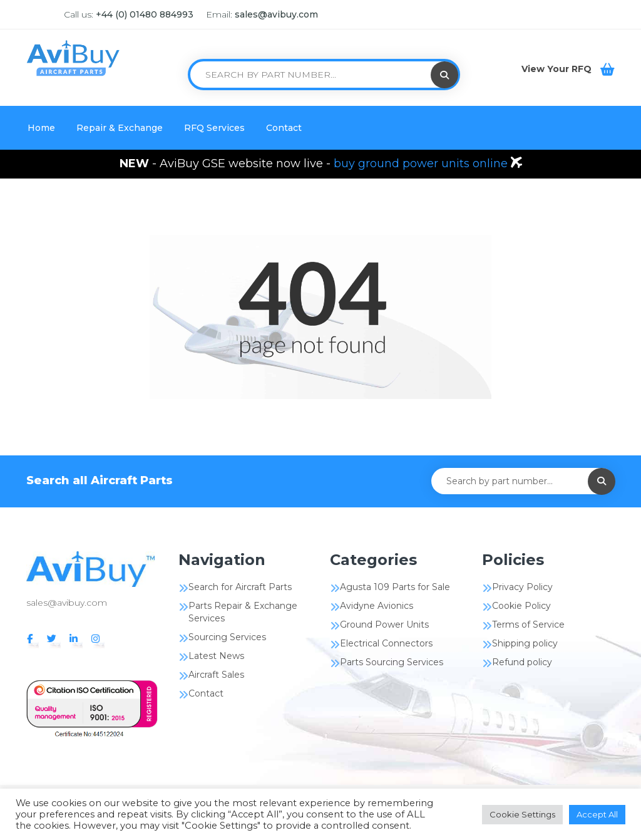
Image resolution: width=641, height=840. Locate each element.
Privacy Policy (522, 587)
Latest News (216, 656)
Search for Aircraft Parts (240, 587)
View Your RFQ (558, 69)
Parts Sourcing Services (392, 662)
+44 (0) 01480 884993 (145, 14)
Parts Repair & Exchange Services (243, 612)
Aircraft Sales (216, 675)
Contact (284, 128)
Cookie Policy (521, 606)
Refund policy (522, 662)
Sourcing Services (227, 637)
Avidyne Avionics (377, 606)
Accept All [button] (597, 814)
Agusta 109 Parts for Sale (395, 587)
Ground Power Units (384, 625)
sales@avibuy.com (276, 14)
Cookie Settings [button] (522, 814)
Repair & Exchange (120, 128)
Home (41, 128)
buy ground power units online (422, 163)
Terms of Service (528, 625)
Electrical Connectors (386, 643)
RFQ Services (214, 128)
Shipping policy (525, 643)
